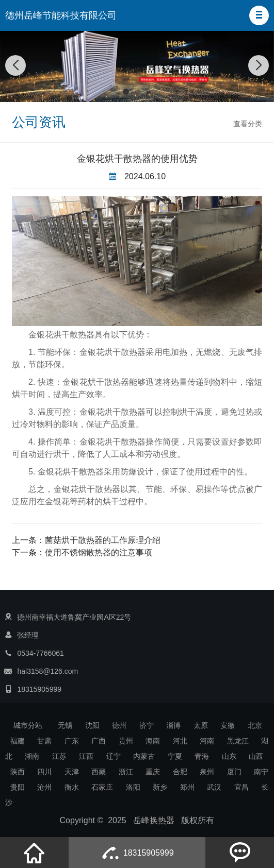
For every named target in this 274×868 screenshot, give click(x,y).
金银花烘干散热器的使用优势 (137, 159)
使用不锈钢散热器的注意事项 (99, 552)
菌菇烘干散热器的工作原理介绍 (103, 540)
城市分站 (28, 725)
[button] (259, 15)
